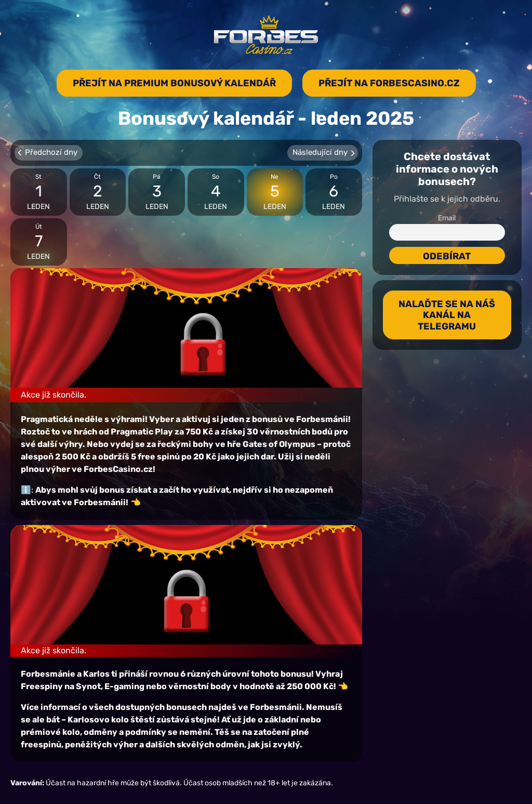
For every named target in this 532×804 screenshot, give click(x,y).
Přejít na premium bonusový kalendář (174, 83)
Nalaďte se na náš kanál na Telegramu (447, 315)
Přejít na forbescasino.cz (389, 83)
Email (447, 218)
